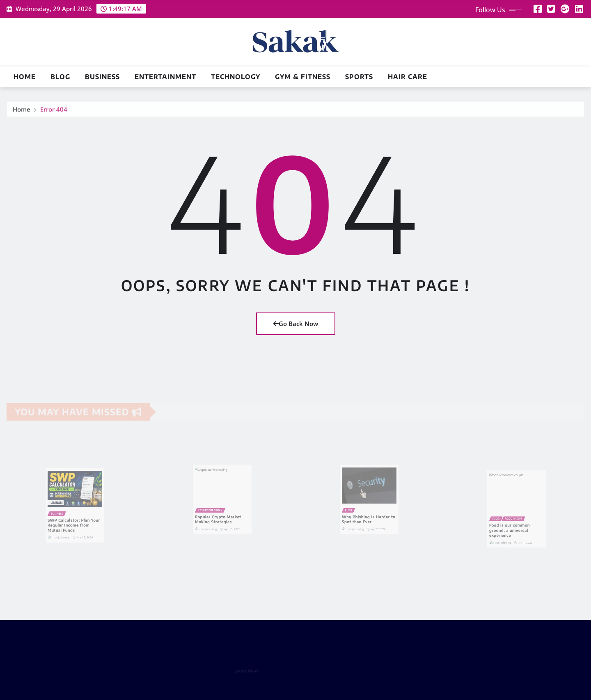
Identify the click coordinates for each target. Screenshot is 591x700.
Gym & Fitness (303, 77)
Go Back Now (296, 324)
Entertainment (165, 77)
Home (25, 77)
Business (102, 77)
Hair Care (408, 77)
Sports (359, 77)
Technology (236, 77)
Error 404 (54, 112)
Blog (60, 77)
